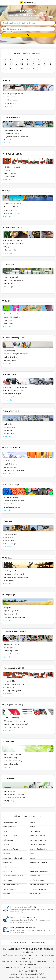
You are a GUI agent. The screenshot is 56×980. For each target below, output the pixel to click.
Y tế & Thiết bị (36, 876)
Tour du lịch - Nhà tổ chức (13, 207)
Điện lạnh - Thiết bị (10, 461)
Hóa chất (7, 854)
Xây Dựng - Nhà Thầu (11, 571)
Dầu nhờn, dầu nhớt (11, 397)
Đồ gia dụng (10, 778)
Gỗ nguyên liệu (10, 681)
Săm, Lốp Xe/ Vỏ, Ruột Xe (13, 394)
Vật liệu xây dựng (10, 889)
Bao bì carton (9, 323)
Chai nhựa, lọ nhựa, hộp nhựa (14, 501)
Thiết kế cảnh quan (11, 173)
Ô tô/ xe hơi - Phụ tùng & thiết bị (16, 387)
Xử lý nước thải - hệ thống (13, 761)
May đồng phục (9, 647)
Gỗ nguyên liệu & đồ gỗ (15, 668)
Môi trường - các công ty (12, 754)
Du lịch (8, 191)
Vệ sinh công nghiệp (11, 764)
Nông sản (7, 608)
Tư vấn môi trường (10, 758)
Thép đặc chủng (9, 283)
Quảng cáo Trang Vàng (38, 942)
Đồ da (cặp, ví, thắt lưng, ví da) (14, 721)
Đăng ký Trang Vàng (19, 942)
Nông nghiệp (10, 595)
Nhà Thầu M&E (9, 580)
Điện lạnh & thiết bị (12, 448)
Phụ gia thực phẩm (11, 250)
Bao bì (7, 301)
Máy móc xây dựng (11, 534)
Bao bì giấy (8, 140)
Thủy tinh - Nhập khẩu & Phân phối (16, 724)
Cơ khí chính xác (10, 97)
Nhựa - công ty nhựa (11, 497)
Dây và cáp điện (9, 427)
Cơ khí (8, 81)
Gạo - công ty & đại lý (11, 611)
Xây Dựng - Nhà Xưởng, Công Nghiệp (17, 577)
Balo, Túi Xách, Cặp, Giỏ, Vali (14, 727)
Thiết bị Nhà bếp (10, 791)
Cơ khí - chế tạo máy (11, 100)
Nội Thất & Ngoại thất (13, 154)
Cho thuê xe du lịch (11, 210)
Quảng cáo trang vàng (23, 917)
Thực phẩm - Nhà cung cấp (14, 240)
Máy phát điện (9, 433)
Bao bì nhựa (8, 320)
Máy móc (9, 521)
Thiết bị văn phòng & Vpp (14, 338)
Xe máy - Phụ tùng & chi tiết (14, 390)
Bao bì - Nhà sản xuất (11, 314)
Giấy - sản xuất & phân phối (13, 130)
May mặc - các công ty (11, 644)
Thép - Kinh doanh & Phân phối (15, 280)
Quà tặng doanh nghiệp (14, 705)
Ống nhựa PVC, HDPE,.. (12, 507)
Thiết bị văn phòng (10, 357)
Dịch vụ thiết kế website (23, 928)
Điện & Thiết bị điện (12, 411)
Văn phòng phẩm (10, 360)
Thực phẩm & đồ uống (14, 228)
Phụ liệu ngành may (11, 651)
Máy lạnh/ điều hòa (11, 464)
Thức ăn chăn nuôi (10, 614)
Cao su (34, 827)
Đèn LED (7, 170)
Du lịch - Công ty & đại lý (12, 204)
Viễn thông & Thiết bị (39, 889)
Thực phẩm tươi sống (12, 247)
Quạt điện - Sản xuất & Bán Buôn (15, 798)
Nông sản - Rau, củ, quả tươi (14, 244)
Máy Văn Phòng (9, 351)
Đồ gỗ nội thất (9, 687)
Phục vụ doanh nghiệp (39, 840)
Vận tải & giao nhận (38, 845)
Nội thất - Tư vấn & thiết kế (13, 167)
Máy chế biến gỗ (10, 544)
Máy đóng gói (9, 537)
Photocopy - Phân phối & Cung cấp (16, 354)
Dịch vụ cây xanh (10, 177)
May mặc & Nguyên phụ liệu (16, 631)
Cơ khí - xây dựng (10, 103)
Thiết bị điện (8, 424)
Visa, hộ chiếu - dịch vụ (12, 213)
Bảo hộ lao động (10, 827)
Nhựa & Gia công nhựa (14, 485)
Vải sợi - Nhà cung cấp (12, 654)
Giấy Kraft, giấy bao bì (11, 133)
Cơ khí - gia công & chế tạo (14, 94)
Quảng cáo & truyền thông (14, 876)
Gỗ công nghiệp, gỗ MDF (13, 691)
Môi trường (9, 741)
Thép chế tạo (8, 287)
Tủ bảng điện (8, 430)
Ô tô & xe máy (11, 374)
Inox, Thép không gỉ (11, 277)
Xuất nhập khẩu (37, 894)
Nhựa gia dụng (9, 801)
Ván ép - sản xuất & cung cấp (14, 684)
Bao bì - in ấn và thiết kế (12, 317)
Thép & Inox (9, 264)
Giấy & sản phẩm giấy (13, 117)
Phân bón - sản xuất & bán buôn (15, 617)
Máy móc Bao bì (10, 540)
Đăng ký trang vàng (23, 907)
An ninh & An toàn (10, 822)
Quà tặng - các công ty (12, 718)
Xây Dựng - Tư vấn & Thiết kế (14, 574)
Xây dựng (8, 558)
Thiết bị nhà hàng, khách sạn (14, 794)
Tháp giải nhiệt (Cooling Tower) (15, 470)
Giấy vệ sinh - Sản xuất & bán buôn (16, 137)
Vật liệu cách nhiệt (10, 467)
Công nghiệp (36, 831)
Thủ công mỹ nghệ (38, 880)
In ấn (33, 854)
